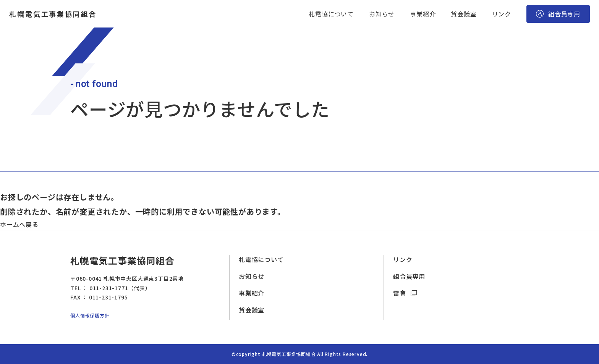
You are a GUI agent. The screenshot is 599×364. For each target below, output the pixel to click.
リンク (502, 14)
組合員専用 (409, 276)
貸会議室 (464, 14)
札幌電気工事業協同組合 (53, 14)
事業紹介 (423, 14)
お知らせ (382, 14)
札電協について (331, 14)
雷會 (400, 293)
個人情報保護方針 (90, 315)
